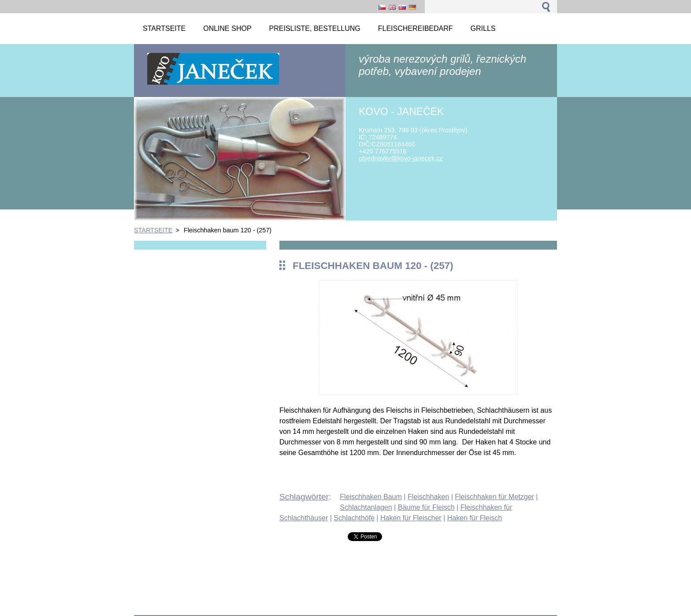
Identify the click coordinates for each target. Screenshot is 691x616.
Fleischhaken (428, 497)
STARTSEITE (153, 230)
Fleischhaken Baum (371, 497)
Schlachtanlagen (366, 507)
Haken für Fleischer (411, 518)
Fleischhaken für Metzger (494, 497)
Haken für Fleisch (475, 518)
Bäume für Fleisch (426, 507)
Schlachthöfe (354, 518)
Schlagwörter (304, 497)
